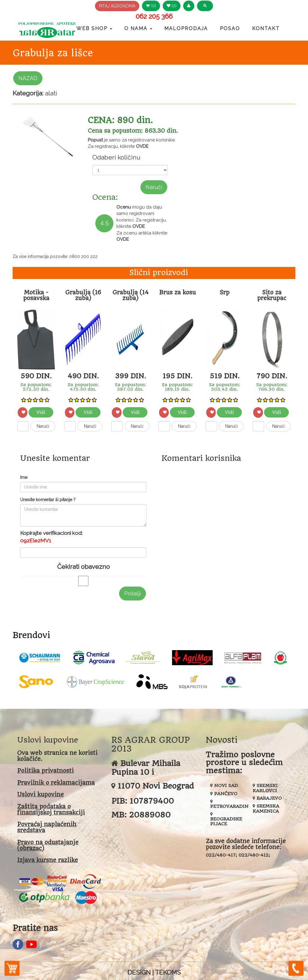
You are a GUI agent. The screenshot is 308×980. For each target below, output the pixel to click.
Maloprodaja (186, 28)
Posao (230, 28)
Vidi (41, 412)
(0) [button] (151, 6)
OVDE (142, 146)
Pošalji (132, 593)
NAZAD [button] (28, 78)
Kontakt (266, 28)
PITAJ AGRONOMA (117, 6)
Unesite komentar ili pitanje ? (48, 500)
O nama (138, 28)
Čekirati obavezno (83, 567)
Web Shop (94, 28)
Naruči (154, 187)
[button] (189, 6)
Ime (24, 477)
